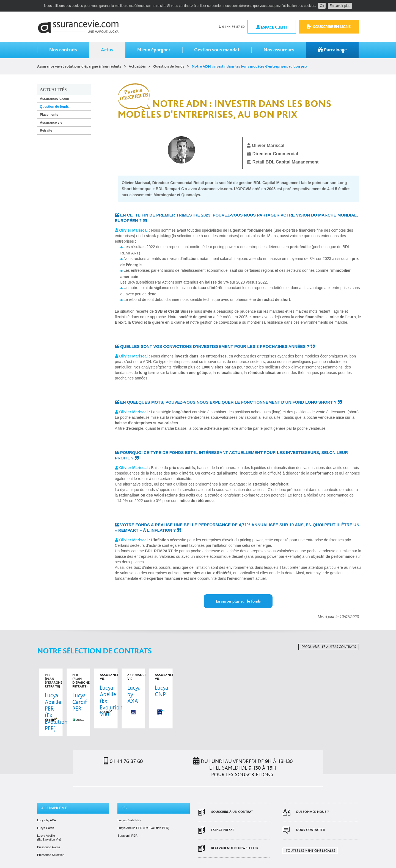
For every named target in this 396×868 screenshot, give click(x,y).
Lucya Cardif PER (129, 809)
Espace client (272, 27)
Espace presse (223, 818)
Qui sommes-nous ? (312, 800)
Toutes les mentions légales (310, 839)
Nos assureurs (279, 50)
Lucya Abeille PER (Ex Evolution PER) (143, 816)
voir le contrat (68, 697)
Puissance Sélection (51, 843)
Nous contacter (310, 818)
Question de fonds (169, 66)
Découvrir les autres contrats (329, 647)
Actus (107, 50)
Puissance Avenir (49, 836)
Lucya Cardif (46, 816)
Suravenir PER (127, 824)
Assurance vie (51, 123)
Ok (322, 6)
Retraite (46, 131)
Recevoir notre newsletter (235, 837)
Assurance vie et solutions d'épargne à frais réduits (79, 66)
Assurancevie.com (78, 27)
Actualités (137, 66)
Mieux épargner (154, 50)
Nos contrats (63, 50)
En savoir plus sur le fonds (238, 601)
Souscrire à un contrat (232, 800)
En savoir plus (340, 6)
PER (125, 797)
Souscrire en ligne (329, 27)
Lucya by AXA (47, 809)
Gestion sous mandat (217, 50)
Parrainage (332, 50)
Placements (49, 115)
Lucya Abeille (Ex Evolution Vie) (49, 826)
